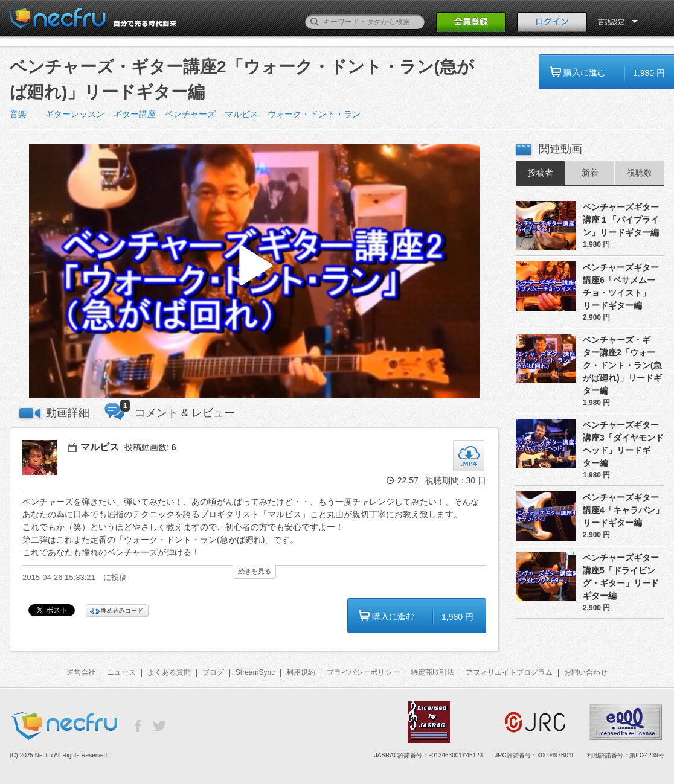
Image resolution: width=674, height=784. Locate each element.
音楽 (18, 114)
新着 (590, 173)
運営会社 (81, 672)
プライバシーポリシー (363, 672)
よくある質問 (169, 672)
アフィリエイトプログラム (509, 672)
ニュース (121, 672)
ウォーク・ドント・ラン (314, 114)
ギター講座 (135, 114)
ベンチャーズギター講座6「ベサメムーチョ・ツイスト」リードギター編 (621, 286)
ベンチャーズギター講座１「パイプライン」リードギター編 (621, 220)
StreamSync (255, 672)
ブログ (213, 672)
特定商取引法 (432, 672)
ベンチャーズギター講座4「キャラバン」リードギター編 (623, 510)
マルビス (242, 114)
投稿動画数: (150, 447)
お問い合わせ (586, 672)
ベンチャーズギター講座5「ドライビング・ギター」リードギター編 (621, 577)
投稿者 (541, 173)
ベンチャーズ (190, 114)
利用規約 (301, 672)
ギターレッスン (75, 114)
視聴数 (640, 173)
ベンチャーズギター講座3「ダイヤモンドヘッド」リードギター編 (623, 444)
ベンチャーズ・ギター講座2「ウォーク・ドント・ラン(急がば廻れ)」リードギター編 (622, 365)
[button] (254, 271)
